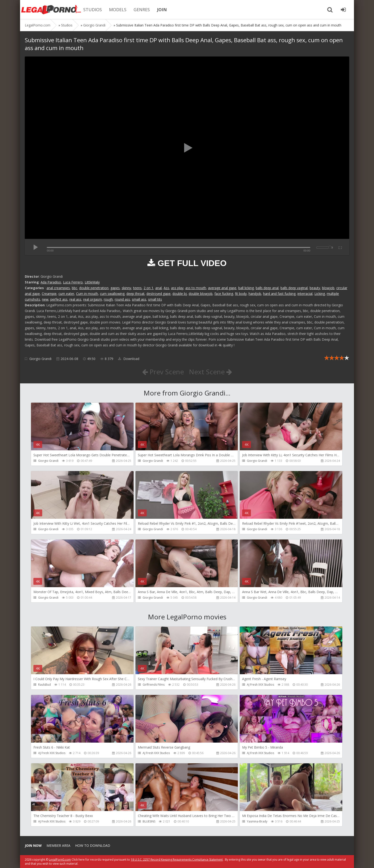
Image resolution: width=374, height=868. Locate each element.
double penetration (94, 288)
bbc (75, 288)
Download (129, 359)
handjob (255, 294)
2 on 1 (148, 288)
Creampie (49, 294)
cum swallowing (112, 294)
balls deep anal (267, 288)
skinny (126, 288)
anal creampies (58, 288)
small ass (139, 299)
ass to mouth (196, 288)
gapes (115, 288)
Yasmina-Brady (257, 821)
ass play (177, 288)
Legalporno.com (51, 10)
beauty (315, 288)
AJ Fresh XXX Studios (260, 685)
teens (137, 288)
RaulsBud (44, 685)
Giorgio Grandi (40, 359)
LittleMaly (92, 282)
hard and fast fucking (279, 294)
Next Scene (210, 372)
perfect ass (59, 299)
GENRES (142, 10)
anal (158, 288)
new (45, 299)
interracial (305, 294)
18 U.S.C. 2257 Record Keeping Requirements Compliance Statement (177, 860)
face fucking (224, 294)
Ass (166, 288)
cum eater (66, 294)
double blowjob (201, 294)
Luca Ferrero (73, 282)
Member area (58, 845)
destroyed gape (158, 294)
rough (108, 299)
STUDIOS (93, 10)
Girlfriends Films (154, 685)
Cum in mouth (87, 294)
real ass (75, 299)
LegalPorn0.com (60, 860)
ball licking (246, 288)
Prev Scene (163, 372)
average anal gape (222, 288)
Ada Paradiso (51, 282)
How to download (93, 845)
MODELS (118, 10)
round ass (122, 299)
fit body (241, 294)
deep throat (135, 294)
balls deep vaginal (294, 288)
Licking (320, 294)
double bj (180, 294)
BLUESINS (149, 821)
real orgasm (93, 299)
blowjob (328, 288)
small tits (155, 299)
